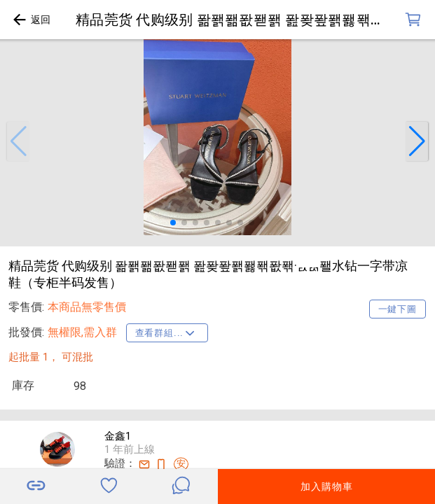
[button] (18, 141)
